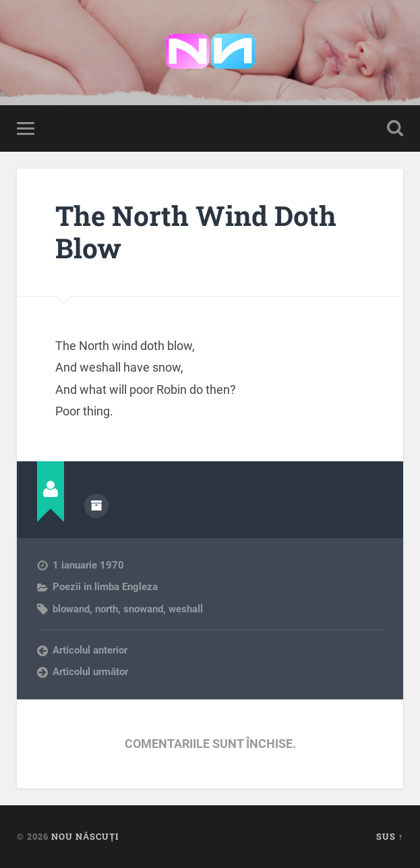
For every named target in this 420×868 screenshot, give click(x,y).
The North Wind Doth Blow (196, 232)
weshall (186, 609)
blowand (71, 609)
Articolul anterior (90, 650)
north (107, 609)
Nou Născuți (85, 836)
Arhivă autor (96, 506)
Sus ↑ (390, 836)
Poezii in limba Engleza (105, 587)
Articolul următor (91, 672)
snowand (143, 609)
